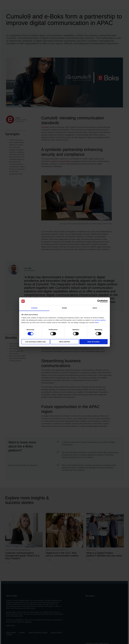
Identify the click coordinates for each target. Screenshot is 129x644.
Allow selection (64, 342)
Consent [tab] (34, 308)
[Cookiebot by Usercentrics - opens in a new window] (99, 301)
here (97, 323)
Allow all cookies (93, 342)
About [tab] (95, 308)
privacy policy (100, 320)
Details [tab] (64, 308)
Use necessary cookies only (35, 342)
